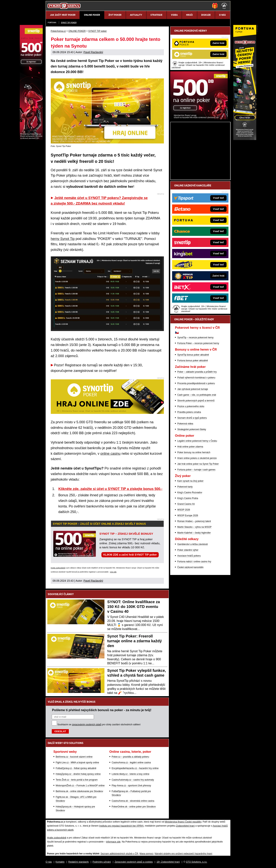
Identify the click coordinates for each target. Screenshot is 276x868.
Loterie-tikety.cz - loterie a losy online (131, 774)
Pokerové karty (185, 487)
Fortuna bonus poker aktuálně (193, 361)
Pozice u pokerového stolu (191, 406)
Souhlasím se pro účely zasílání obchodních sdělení (99, 725)
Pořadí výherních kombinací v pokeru (196, 378)
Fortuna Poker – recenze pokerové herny (198, 343)
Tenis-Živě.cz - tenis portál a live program (77, 780)
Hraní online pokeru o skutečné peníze (197, 458)
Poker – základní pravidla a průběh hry (197, 372)
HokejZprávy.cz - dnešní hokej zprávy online (78, 774)
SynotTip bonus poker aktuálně (193, 355)
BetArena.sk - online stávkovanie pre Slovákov (79, 791)
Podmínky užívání (102, 862)
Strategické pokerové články (192, 429)
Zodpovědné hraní (185, 826)
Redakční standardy (78, 862)
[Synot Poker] (199, 118)
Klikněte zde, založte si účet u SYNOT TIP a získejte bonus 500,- (110, 489)
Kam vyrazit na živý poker (190, 481)
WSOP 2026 (184, 510)
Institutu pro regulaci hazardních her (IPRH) (121, 826)
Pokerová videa (185, 424)
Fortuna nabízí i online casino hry (194, 562)
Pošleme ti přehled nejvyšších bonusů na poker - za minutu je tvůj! (102, 710)
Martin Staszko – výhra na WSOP (194, 527)
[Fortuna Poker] (245, 139)
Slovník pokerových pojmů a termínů (196, 401)
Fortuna (52, 23)
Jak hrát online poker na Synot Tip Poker (198, 464)
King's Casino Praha (188, 498)
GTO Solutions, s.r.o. (197, 862)
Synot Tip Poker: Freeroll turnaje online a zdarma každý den (135, 641)
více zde (113, 572)
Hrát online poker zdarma (190, 447)
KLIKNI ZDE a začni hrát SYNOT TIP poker (130, 555)
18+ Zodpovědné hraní (168, 862)
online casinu (110, 454)
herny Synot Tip (63, 239)
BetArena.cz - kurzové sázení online (74, 757)
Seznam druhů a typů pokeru (192, 418)
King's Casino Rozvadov (190, 492)
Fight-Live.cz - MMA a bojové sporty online (77, 763)
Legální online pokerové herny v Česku (197, 441)
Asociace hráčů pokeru (189, 556)
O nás (49, 862)
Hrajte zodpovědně (58, 568)
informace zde (113, 842)
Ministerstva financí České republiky (183, 822)
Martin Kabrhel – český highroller (194, 533)
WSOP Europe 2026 (188, 516)
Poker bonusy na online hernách (194, 452)
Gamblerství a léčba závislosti (193, 544)
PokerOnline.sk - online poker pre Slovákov (134, 807)
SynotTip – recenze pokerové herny (195, 338)
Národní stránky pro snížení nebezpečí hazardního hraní (183, 854)
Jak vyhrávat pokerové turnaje (193, 389)
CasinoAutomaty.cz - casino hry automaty (133, 780)
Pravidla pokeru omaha (189, 412)
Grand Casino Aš (186, 504)
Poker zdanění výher (188, 550)
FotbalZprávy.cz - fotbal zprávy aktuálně (76, 768)
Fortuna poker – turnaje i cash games (196, 470)
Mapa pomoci (146, 854)
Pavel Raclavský (93, 52)
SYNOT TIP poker (69, 23)
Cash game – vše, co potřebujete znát (197, 395)
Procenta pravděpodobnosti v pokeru (196, 383)
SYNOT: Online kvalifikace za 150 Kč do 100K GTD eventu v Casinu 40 (134, 607)
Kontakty (60, 862)
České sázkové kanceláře (190, 567)
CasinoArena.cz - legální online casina (131, 763)
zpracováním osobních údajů (87, 725)
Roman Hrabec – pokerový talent (194, 521)
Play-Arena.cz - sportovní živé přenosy (131, 786)
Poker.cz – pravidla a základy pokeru (130, 757)
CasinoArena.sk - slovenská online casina (133, 801)
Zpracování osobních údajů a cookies (134, 862)
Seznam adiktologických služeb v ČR (119, 854)
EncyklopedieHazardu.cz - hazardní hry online (135, 768)
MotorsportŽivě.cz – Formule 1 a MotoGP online (80, 786)
